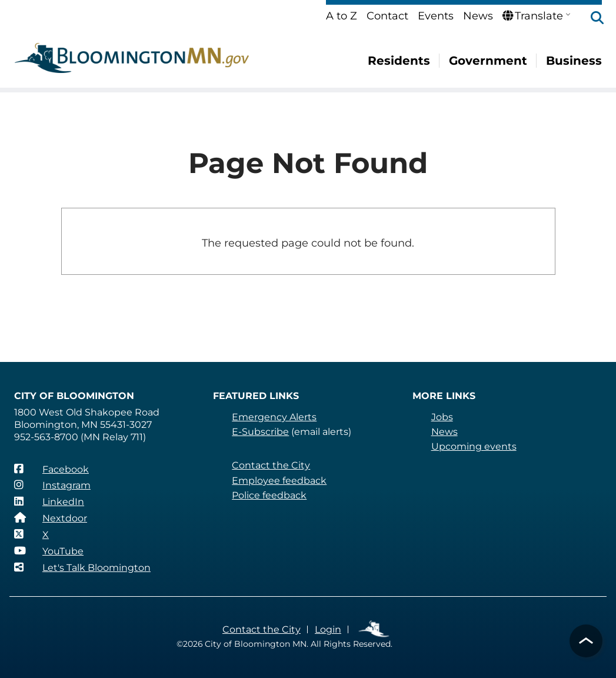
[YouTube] (49, 551)
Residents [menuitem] (399, 61)
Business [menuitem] (574, 61)
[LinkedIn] (49, 501)
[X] (31, 534)
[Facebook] (51, 469)
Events (436, 16)
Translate (533, 16)
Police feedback (269, 495)
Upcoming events (474, 446)
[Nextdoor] (51, 518)
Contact (387, 16)
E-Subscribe (260, 432)
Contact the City (271, 465)
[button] (591, 19)
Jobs (442, 417)
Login (328, 629)
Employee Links (374, 629)
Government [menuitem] (488, 61)
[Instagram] (52, 485)
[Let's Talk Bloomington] (82, 567)
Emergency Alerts (274, 417)
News (478, 16)
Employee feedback (279, 481)
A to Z (342, 16)
